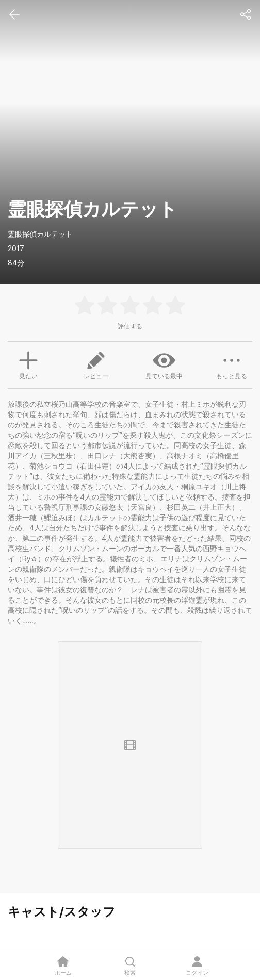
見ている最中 (164, 364)
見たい (28, 364)
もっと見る (232, 364)
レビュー (96, 364)
